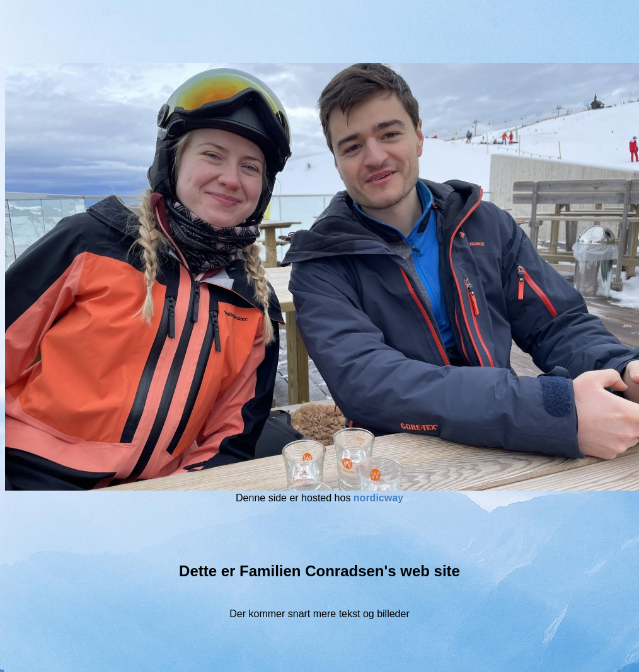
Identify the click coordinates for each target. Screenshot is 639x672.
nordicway (378, 498)
